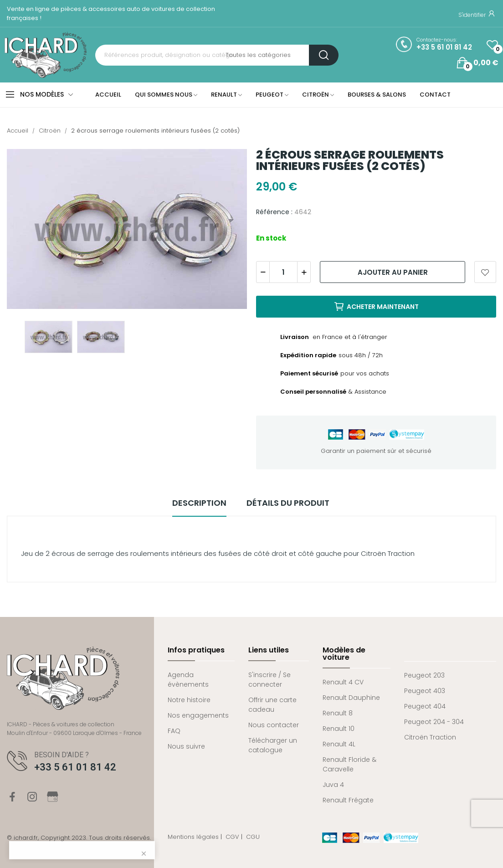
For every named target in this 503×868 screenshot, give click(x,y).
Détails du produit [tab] (288, 503)
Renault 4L (339, 744)
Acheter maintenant (376, 307)
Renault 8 (338, 713)
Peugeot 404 (425, 706)
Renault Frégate (348, 800)
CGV (232, 837)
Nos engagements (198, 715)
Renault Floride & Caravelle (349, 764)
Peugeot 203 (424, 675)
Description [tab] (199, 503)
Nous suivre (186, 746)
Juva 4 (333, 785)
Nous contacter (274, 725)
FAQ (174, 731)
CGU (253, 837)
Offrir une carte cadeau (272, 705)
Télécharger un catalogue (273, 745)
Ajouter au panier (393, 272)
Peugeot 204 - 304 (434, 722)
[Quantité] (283, 272)
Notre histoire (189, 700)
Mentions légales (193, 837)
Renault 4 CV (343, 682)
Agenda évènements (188, 680)
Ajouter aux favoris (485, 272)
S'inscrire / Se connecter (269, 680)
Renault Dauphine (351, 698)
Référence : (274, 212)
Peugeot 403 (425, 691)
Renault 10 (339, 729)
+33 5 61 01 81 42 (444, 47)
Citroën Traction (430, 737)
